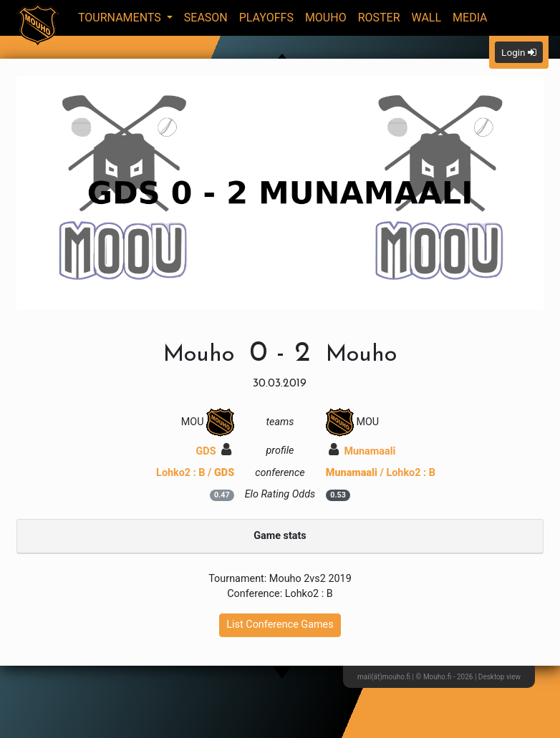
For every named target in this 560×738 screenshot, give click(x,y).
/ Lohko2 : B (381, 473)
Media (470, 18)
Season (206, 18)
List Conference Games (280, 625)
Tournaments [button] (121, 18)
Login (519, 52)
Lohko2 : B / (195, 473)
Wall (427, 18)
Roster (379, 18)
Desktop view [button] (499, 677)
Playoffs (266, 18)
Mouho (326, 18)
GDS (214, 451)
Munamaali (362, 451)
